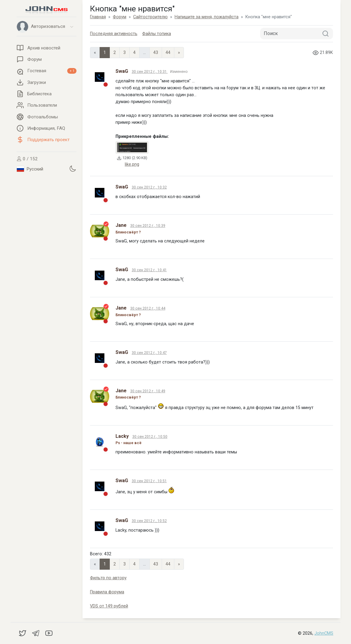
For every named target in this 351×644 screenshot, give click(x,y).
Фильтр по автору (108, 578)
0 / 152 (27, 159)
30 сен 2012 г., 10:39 (148, 226)
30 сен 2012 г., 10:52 (149, 521)
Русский (30, 169)
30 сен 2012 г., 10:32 (149, 187)
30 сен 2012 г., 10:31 (150, 72)
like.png (132, 164)
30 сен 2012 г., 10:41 (149, 270)
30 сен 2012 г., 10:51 (149, 481)
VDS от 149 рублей (109, 606)
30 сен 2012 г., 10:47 (149, 353)
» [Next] (179, 53)
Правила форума (107, 592)
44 (168, 53)
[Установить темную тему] (73, 168)
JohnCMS (324, 633)
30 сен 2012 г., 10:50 (150, 437)
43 (156, 53)
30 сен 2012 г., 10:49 (148, 391)
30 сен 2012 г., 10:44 (148, 308)
